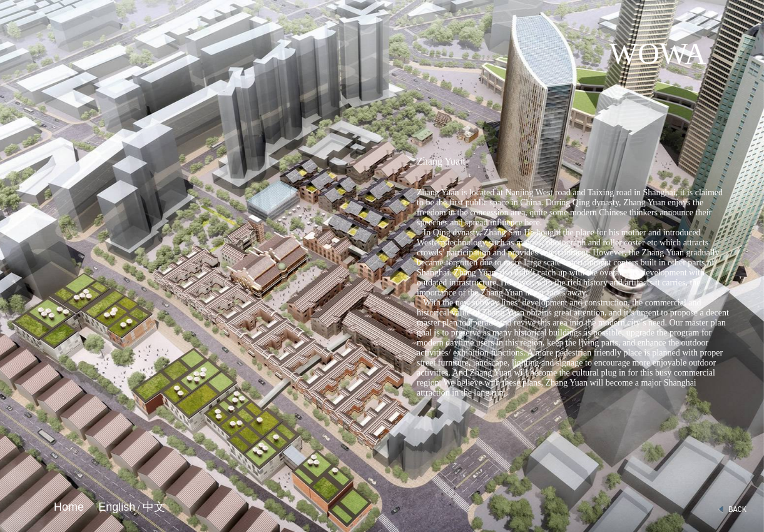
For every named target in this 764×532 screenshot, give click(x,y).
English (117, 507)
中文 (152, 507)
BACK (732, 510)
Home (69, 507)
